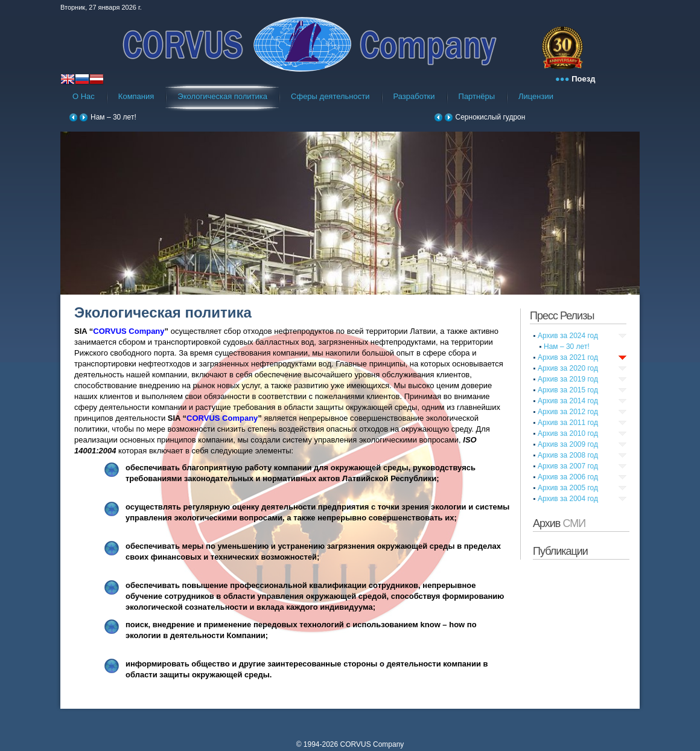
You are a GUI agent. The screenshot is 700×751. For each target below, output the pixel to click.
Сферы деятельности (330, 96)
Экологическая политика (222, 96)
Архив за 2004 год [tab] (568, 499)
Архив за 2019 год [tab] (568, 379)
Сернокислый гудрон (491, 117)
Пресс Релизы (562, 316)
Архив (559, 523)
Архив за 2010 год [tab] (568, 433)
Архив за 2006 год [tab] (568, 477)
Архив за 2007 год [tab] (568, 466)
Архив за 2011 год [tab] (568, 423)
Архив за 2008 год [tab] (568, 455)
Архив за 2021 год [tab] (568, 357)
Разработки (414, 96)
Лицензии (536, 96)
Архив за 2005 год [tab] (568, 488)
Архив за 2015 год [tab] (568, 390)
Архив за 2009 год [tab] (568, 444)
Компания (136, 96)
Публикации (560, 551)
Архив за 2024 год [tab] (568, 336)
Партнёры (477, 96)
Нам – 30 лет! (113, 117)
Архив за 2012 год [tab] (568, 412)
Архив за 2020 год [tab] (568, 368)
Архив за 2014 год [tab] (568, 401)
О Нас (84, 96)
